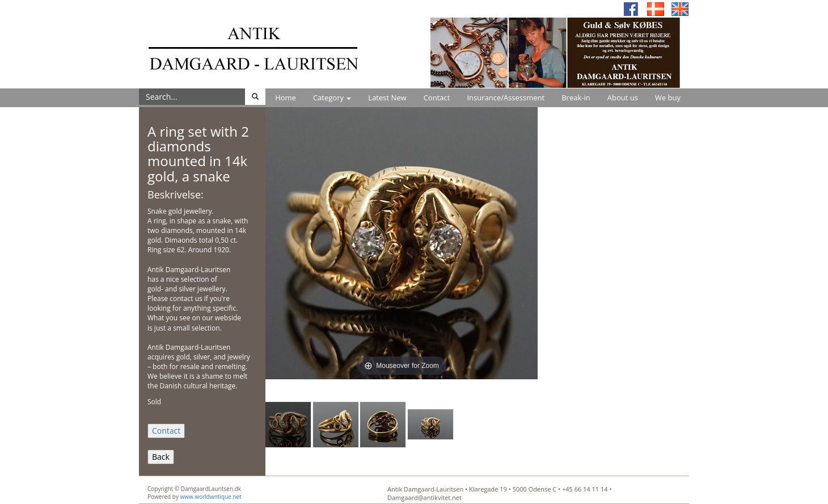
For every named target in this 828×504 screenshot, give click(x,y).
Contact (437, 98)
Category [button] (332, 98)
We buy (668, 98)
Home (286, 98)
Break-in (576, 98)
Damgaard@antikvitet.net (424, 497)
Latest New (387, 98)
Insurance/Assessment (506, 98)
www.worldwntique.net (211, 497)
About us (623, 98)
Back (161, 457)
